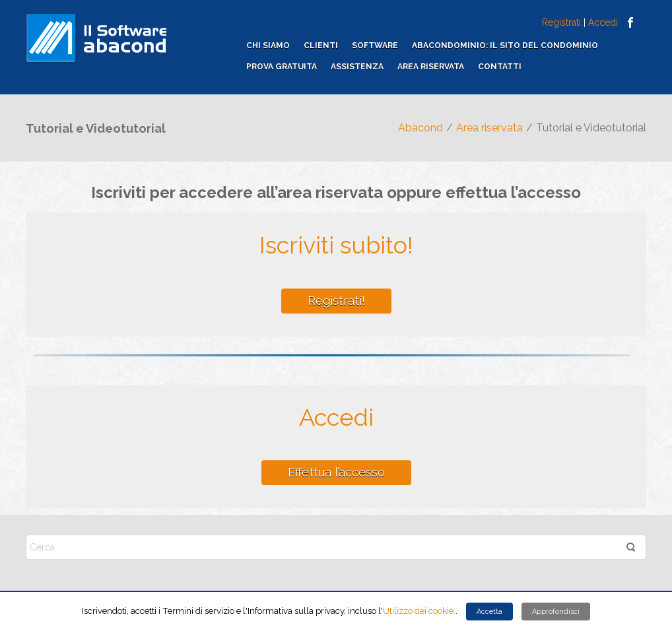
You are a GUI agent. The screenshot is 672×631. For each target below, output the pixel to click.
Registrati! (336, 301)
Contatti (500, 67)
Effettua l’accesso (336, 472)
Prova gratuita (282, 67)
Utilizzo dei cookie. (419, 611)
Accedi (603, 22)
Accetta (489, 612)
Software (375, 46)
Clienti (321, 46)
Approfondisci (556, 612)
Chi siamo (268, 46)
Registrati (561, 22)
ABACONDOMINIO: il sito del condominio (505, 46)
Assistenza (357, 67)
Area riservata (431, 67)
